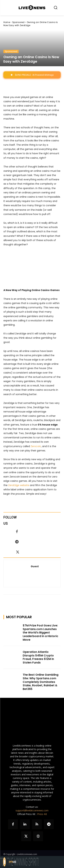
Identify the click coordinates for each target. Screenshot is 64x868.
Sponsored (18, 22)
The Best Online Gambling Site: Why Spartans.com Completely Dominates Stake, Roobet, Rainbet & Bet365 (41, 682)
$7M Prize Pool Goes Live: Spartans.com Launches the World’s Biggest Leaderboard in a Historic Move (40, 633)
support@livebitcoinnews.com (32, 810)
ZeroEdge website (19, 485)
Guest (35, 566)
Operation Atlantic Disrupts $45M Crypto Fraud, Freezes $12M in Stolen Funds (38, 657)
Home (7, 22)
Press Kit (42, 814)
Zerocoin (36, 446)
